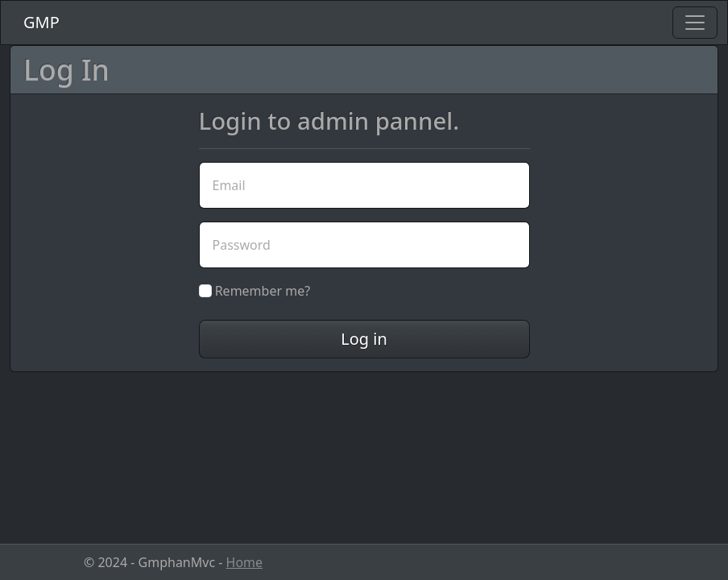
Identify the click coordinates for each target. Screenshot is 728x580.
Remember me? (255, 291)
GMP (41, 22)
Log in (364, 339)
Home (245, 562)
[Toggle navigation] (695, 23)
